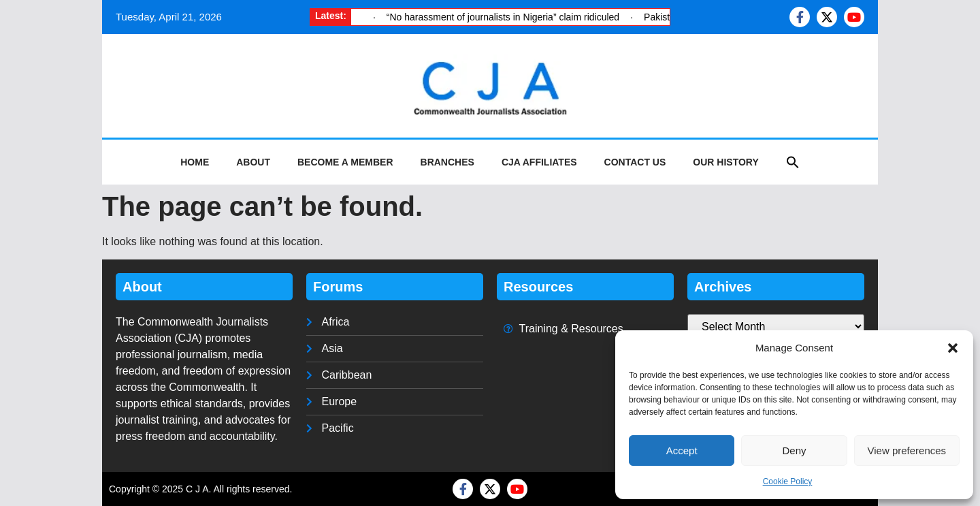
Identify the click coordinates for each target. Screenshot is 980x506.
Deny (794, 450)
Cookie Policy (788, 481)
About (253, 162)
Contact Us (635, 162)
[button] (953, 348)
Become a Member (345, 162)
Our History (725, 162)
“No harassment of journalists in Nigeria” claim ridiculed (503, 17)
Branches (447, 162)
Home (195, 162)
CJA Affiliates (539, 162)
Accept (682, 450)
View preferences (907, 450)
